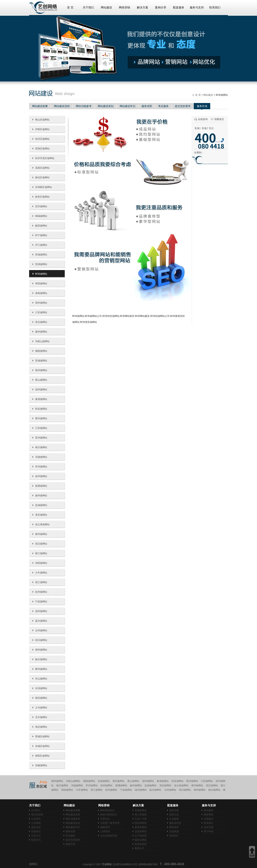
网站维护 (174, 827)
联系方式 (36, 840)
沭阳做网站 (41, 563)
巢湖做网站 (41, 399)
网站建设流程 (62, 106)
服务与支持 (197, 8)
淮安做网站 (41, 515)
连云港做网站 (42, 524)
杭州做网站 (41, 592)
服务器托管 (175, 823)
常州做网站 (41, 467)
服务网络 (209, 815)
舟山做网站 (41, 679)
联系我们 (215, 8)
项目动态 (36, 827)
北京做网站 (41, 717)
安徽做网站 (41, 765)
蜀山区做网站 (42, 120)
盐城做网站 (41, 505)
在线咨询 (203, 119)
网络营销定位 (107, 810)
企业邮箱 (174, 819)
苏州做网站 (41, 438)
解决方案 (143, 8)
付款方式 (36, 836)
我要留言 (219, 119)
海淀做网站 (41, 727)
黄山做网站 (41, 380)
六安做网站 (41, 312)
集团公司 (140, 848)
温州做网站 (41, 611)
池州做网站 (41, 390)
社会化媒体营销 (109, 836)
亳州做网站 (41, 370)
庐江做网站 (41, 245)
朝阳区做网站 (42, 756)
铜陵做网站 (41, 351)
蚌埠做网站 (41, 274)
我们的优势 (37, 815)
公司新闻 (36, 823)
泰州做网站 (41, 534)
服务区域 (202, 106)
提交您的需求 (183, 106)
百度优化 (105, 819)
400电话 (174, 836)
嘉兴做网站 (41, 621)
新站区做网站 (42, 177)
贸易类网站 (141, 831)
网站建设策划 (106, 106)
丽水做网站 (41, 659)
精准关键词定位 (109, 815)
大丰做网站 (41, 573)
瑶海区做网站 (42, 149)
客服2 (205, 128)
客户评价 (209, 831)
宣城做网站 (41, 361)
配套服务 (179, 8)
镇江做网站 (41, 553)
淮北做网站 (41, 322)
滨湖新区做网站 (44, 187)
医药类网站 (141, 823)
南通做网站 (41, 486)
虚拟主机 (174, 815)
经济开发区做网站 (45, 158)
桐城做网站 (41, 216)
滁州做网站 (41, 332)
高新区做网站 (42, 168)
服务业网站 (141, 840)
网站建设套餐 (40, 106)
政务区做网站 (42, 197)
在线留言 (209, 819)
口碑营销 (105, 831)
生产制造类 (141, 836)
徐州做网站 (41, 476)
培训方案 (209, 827)
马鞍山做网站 (42, 341)
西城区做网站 (42, 736)
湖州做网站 (41, 650)
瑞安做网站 (41, 698)
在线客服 (174, 831)
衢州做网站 (41, 669)
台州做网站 (41, 630)
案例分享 (161, 8)
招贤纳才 (36, 831)
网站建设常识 (127, 106)
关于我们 (88, 8)
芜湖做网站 (41, 264)
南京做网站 (41, 447)
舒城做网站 (41, 255)
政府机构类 (141, 844)
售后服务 (163, 106)
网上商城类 (141, 815)
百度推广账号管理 (110, 823)
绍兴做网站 (41, 640)
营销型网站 (141, 810)
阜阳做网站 (41, 284)
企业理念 (36, 819)
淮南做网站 (41, 293)
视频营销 (105, 827)
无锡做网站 (41, 457)
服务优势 (147, 106)
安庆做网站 (41, 206)
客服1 (198, 128)
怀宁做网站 (41, 235)
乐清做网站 (41, 688)
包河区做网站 (42, 139)
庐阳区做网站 (42, 129)
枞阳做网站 (41, 226)
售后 (211, 128)
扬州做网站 (41, 496)
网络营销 (124, 8)
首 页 (70, 8)
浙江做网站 (41, 582)
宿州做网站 (41, 303)
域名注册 (174, 810)
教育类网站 (141, 827)
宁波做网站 (41, 602)
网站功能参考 (84, 106)
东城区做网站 (42, 746)
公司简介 (36, 810)
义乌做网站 (41, 708)
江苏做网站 (41, 428)
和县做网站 (41, 409)
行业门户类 (141, 819)
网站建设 (106, 8)
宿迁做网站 (41, 544)
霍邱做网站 (41, 418)
